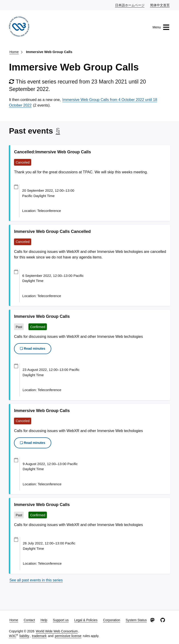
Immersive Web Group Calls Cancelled (52, 231)
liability (24, 636)
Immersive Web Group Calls (49, 52)
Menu (161, 27)
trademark (39, 636)
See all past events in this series (36, 580)
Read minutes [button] (33, 349)
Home (14, 52)
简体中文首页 (160, 5)
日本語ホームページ (130, 5)
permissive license (68, 636)
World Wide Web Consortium (57, 631)
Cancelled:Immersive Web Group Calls (52, 152)
